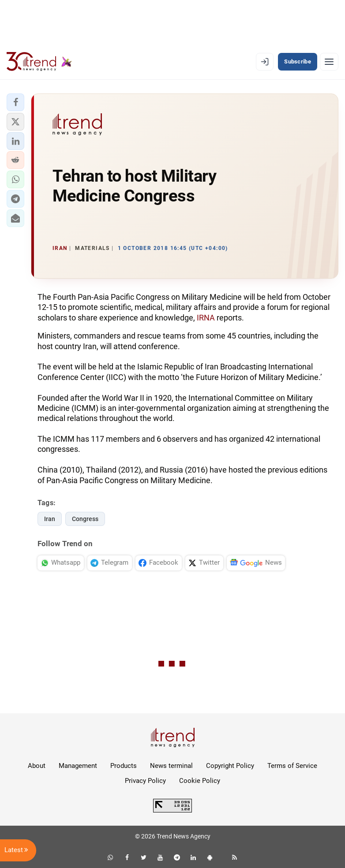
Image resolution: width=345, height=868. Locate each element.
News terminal (171, 766)
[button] (15, 102)
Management (78, 766)
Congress (85, 519)
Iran (50, 519)
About (37, 766)
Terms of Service (292, 766)
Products (124, 766)
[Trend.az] (39, 62)
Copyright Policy (230, 766)
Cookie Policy (200, 781)
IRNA (206, 318)
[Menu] (329, 62)
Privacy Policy (145, 781)
